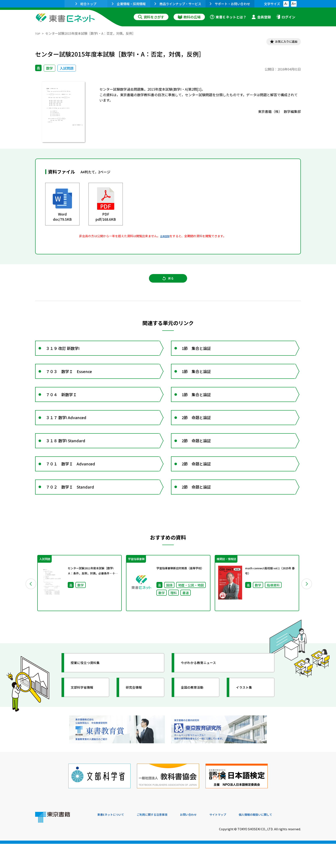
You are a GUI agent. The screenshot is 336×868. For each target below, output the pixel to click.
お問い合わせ (204, 839)
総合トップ (86, 4)
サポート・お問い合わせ (230, 4)
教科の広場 (189, 17)
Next (307, 614)
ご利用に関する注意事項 (162, 839)
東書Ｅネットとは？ (228, 17)
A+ (294, 4)
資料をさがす (151, 17)
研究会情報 (137, 720)
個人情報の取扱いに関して (280, 839)
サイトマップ (237, 839)
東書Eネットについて (114, 839)
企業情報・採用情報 (129, 4)
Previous (29, 614)
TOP (38, 33)
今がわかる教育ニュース (204, 695)
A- (286, 4)
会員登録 (261, 17)
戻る (168, 283)
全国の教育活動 (196, 720)
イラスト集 (247, 720)
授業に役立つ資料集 (90, 695)
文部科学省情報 (86, 720)
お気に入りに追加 (282, 42)
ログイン (286, 17)
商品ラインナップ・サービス (178, 4)
